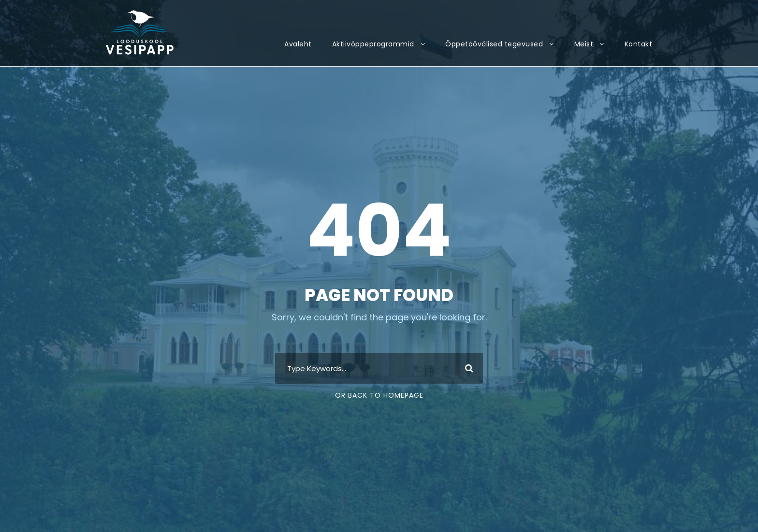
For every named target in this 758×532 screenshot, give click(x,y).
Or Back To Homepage (379, 395)
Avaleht (298, 44)
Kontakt (639, 44)
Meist (584, 44)
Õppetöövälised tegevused (494, 44)
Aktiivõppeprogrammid (373, 44)
